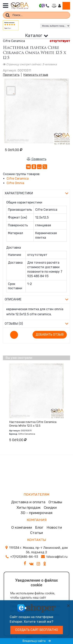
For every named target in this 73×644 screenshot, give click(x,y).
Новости (54, 527)
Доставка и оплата (28, 502)
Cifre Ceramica (18, 179)
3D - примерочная (36, 513)
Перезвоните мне (47, 6)
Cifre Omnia (15, 183)
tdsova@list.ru (57, 557)
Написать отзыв (36, 75)
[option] (36, 111)
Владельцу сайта (37, 641)
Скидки (50, 507)
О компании (22, 527)
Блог (39, 527)
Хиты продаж (29, 507)
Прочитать (11, 75)
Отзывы (55, 502)
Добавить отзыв (50, 335)
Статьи (36, 533)
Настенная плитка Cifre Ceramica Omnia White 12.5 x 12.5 (33, 424)
